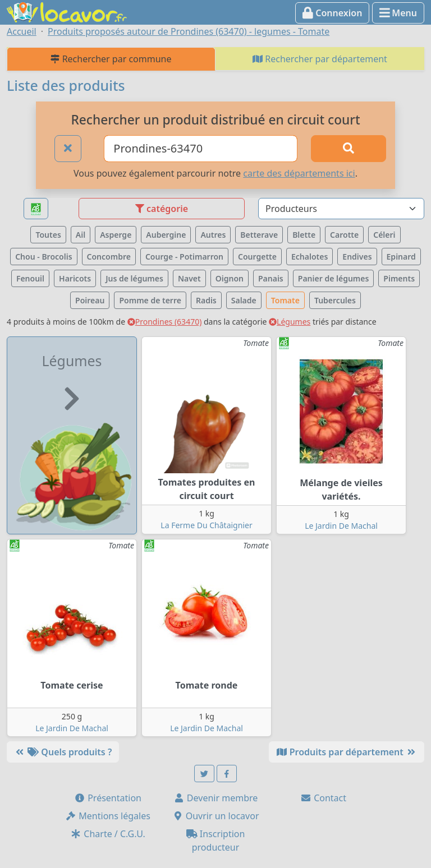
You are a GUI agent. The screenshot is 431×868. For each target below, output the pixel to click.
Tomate (285, 300)
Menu (398, 13)
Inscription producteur (216, 841)
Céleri (384, 235)
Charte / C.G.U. (108, 834)
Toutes (48, 235)
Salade (244, 300)
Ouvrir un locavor (216, 816)
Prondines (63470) (165, 322)
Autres (213, 235)
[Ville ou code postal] (201, 149)
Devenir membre (216, 798)
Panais (271, 278)
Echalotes (310, 257)
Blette (304, 235)
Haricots (75, 278)
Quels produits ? (63, 752)
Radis (206, 300)
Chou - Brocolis (43, 257)
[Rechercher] (349, 149)
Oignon (230, 278)
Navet (189, 278)
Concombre (109, 257)
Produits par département (347, 752)
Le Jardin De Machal (341, 526)
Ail (81, 235)
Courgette (257, 257)
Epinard (401, 257)
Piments (399, 278)
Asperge (116, 235)
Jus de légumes (134, 278)
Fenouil (30, 278)
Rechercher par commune (111, 59)
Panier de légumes (334, 278)
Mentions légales (108, 816)
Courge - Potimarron (184, 257)
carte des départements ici (299, 173)
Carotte (344, 235)
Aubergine (166, 235)
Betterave (259, 235)
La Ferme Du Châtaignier (206, 525)
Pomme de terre (150, 300)
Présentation (108, 798)
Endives (357, 257)
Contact (323, 798)
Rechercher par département (320, 59)
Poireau (90, 300)
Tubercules (335, 300)
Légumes (290, 322)
